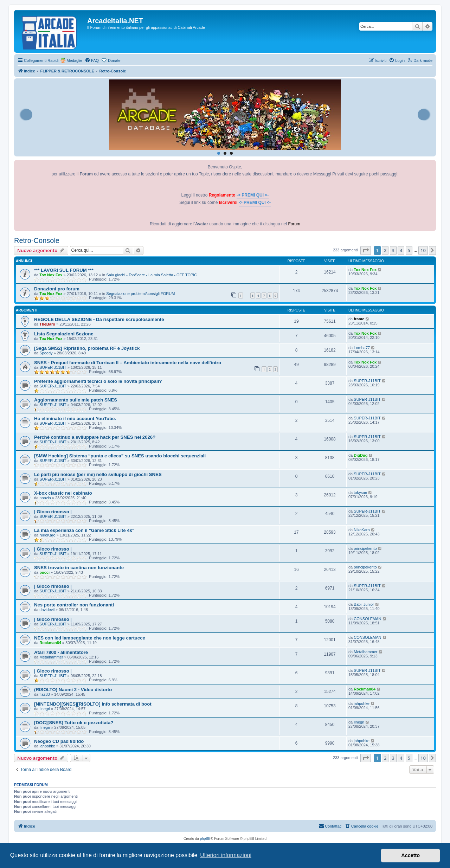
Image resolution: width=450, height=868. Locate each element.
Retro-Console (37, 240)
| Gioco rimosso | (53, 512)
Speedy (46, 353)
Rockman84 (50, 643)
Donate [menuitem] (114, 60)
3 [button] (393, 250)
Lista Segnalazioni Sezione (64, 334)
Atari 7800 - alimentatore (61, 652)
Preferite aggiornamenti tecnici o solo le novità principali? (98, 381)
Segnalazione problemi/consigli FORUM (140, 294)
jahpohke (362, 703)
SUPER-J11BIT (53, 367)
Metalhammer (51, 657)
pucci (44, 572)
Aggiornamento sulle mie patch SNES (76, 400)
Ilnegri (45, 709)
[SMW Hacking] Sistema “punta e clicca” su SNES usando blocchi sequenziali (120, 456)
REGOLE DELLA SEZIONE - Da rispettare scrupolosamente (99, 319)
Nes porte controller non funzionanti (74, 605)
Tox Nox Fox (51, 275)
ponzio (45, 498)
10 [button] (423, 250)
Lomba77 (362, 348)
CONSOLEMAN (367, 619)
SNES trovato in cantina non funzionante (79, 568)
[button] (366, 250)
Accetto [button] (410, 855)
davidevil (47, 610)
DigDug (361, 455)
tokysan (360, 493)
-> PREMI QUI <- (253, 195)
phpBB (205, 839)
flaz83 (44, 694)
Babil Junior (364, 604)
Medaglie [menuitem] (74, 60)
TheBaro (47, 324)
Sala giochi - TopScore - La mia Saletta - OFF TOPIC (152, 275)
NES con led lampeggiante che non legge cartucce (90, 638)
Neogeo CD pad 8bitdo (59, 741)
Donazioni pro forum (57, 289)
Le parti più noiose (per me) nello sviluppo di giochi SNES (98, 474)
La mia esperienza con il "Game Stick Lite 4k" (84, 530)
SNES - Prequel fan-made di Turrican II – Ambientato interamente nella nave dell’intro (128, 363)
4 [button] (401, 250)
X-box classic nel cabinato (63, 493)
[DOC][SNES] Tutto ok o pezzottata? (74, 723)
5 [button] (409, 250)
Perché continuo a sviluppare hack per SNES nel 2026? (95, 437)
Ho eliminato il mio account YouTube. (75, 419)
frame (359, 319)
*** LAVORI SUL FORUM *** (64, 270)
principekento (365, 548)
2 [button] (385, 250)
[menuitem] (92, 60)
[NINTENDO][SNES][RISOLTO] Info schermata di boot (93, 704)
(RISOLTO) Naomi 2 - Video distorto (73, 690)
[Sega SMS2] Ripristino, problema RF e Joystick (87, 348)
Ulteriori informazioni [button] (226, 855)
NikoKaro (47, 535)
